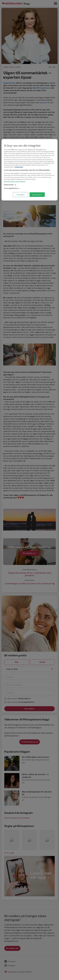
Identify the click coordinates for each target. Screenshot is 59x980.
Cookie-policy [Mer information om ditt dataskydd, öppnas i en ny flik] (19, 167)
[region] (29, 170)
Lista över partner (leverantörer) (15, 181)
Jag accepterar (37, 194)
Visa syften (21, 194)
